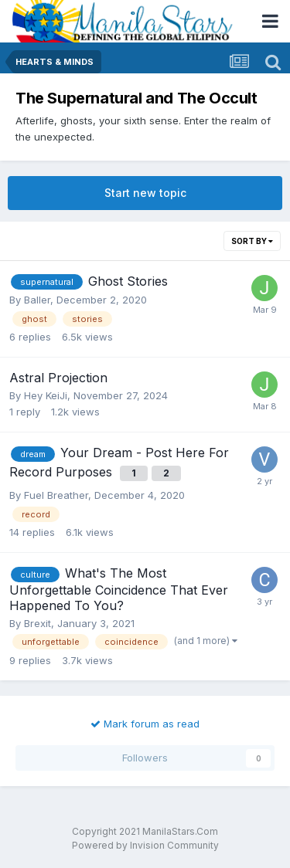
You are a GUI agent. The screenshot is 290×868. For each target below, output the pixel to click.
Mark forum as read (145, 724)
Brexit (38, 623)
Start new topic (145, 193)
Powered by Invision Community (145, 845)
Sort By (252, 241)
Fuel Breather (56, 495)
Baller (37, 300)
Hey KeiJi (46, 395)
